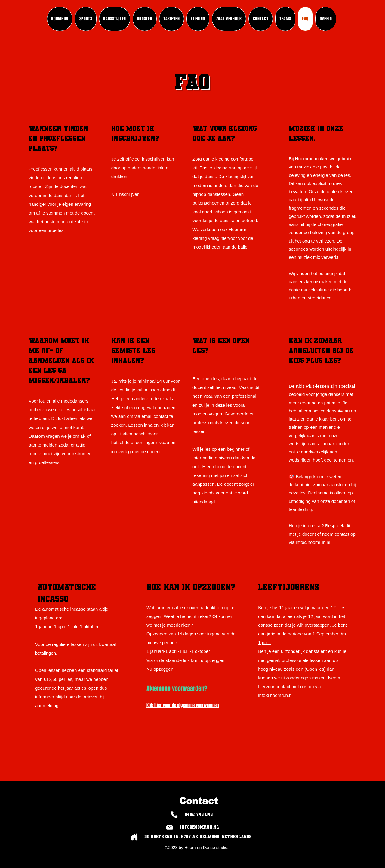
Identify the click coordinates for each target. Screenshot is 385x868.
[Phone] (174, 815)
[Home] (134, 837)
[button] (285, 19)
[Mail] (169, 827)
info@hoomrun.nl (313, 542)
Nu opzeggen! (160, 669)
